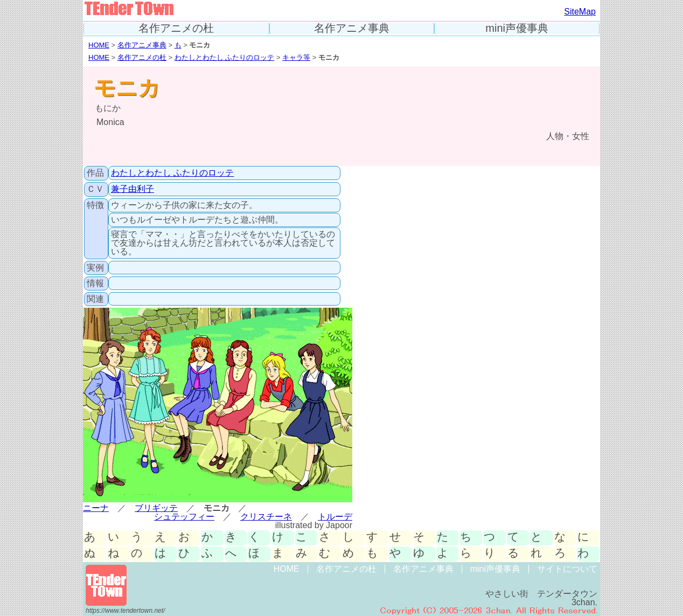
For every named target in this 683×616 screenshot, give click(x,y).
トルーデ (335, 517)
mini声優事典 (517, 28)
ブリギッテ (156, 508)
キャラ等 (296, 57)
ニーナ (96, 508)
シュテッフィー (184, 517)
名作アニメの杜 (176, 28)
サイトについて (567, 569)
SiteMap (580, 12)
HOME (99, 45)
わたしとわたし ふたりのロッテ (225, 57)
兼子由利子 (133, 189)
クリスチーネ (266, 517)
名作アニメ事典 (352, 28)
